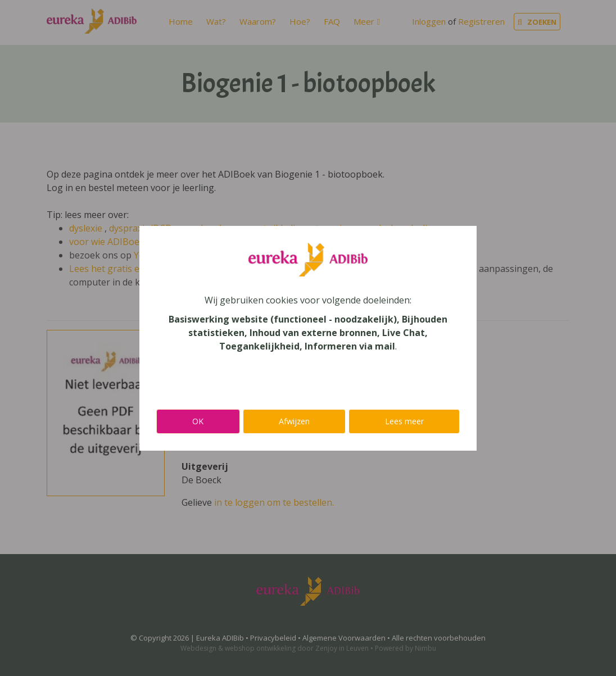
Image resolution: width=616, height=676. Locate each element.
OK (198, 421)
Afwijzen (294, 421)
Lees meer (404, 421)
